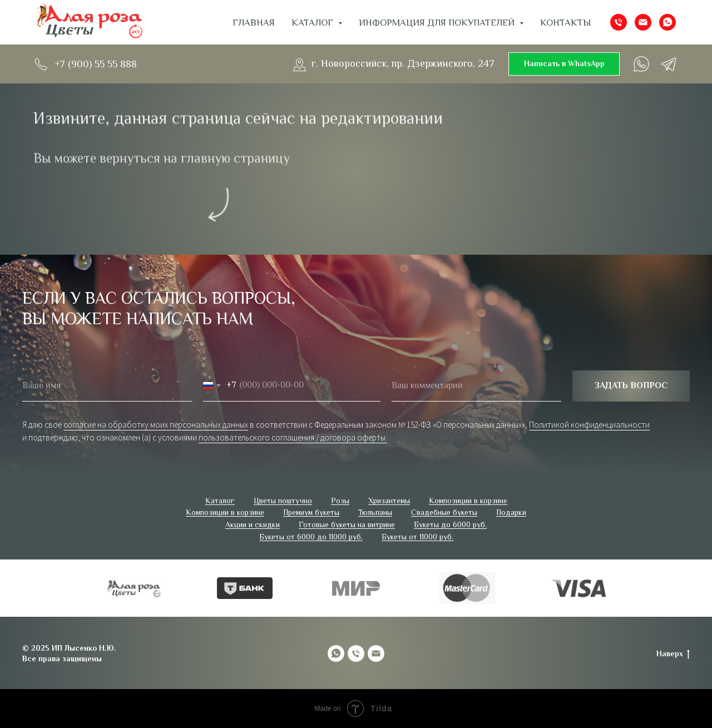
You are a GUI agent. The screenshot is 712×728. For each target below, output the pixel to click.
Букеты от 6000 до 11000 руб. (311, 537)
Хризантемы (389, 501)
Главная (254, 23)
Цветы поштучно (283, 501)
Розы (340, 501)
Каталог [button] (313, 23)
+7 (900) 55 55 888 (96, 64)
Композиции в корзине (468, 501)
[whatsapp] (667, 22)
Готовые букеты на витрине (347, 524)
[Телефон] (619, 22)
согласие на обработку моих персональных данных (156, 425)
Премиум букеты (311, 512)
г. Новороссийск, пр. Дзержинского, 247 (403, 63)
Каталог (220, 501)
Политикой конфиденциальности (589, 425)
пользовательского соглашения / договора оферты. (293, 437)
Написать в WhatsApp (564, 63)
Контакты (565, 23)
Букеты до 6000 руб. (450, 524)
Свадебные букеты (444, 512)
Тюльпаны (375, 512)
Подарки (511, 512)
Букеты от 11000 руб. (417, 537)
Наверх (673, 654)
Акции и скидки (253, 524)
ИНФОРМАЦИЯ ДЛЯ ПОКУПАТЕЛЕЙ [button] (438, 23)
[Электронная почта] (643, 22)
